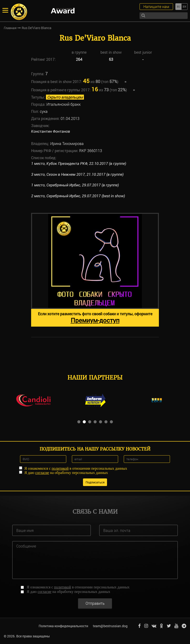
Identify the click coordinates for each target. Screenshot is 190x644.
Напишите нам (156, 7)
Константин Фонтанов (51, 131)
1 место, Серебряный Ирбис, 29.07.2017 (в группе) (75, 185)
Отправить (95, 603)
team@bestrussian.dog (110, 626)
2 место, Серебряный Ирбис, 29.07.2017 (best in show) (78, 196)
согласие (42, 473)
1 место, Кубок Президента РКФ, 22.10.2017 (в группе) (79, 164)
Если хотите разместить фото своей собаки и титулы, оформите (95, 318)
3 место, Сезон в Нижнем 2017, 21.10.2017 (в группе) (77, 174)
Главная (10, 28)
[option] (95, 270)
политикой (60, 468)
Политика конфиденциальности (63, 626)
